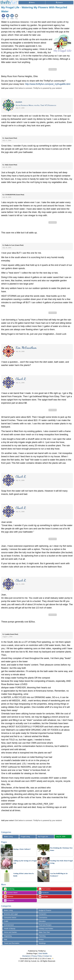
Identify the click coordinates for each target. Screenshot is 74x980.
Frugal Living (25, 837)
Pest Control (45, 889)
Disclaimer (26, 956)
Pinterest (9, 897)
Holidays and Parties (46, 929)
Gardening (9, 889)
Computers (43, 914)
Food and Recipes (45, 925)
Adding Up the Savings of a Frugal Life (25, 862)
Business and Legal (11, 914)
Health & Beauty (10, 929)
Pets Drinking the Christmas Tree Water (61, 849)
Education (42, 921)
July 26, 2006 (61, 837)
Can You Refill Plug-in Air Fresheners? (59, 875)
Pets (6, 940)
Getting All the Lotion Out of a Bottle (24, 875)
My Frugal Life (43, 837)
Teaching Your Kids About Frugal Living (61, 862)
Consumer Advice (10, 918)
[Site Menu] (32, 3)
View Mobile (43, 953)
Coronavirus (43, 918)
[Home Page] (9, 1)
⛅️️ (53, 959)
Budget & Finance (45, 910)
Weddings (42, 943)
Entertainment (9, 925)
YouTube (43, 897)
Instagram (9, 900)
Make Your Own (44, 932)
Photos (41, 940)
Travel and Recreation (12, 943)
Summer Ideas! (11, 893)
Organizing (8, 936)
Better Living (8, 837)
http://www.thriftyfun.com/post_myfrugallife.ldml (48, 84)
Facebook (44, 893)
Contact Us (48, 956)
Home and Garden (10, 932)
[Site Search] (59, 3)
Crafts (6, 921)
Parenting (42, 936)
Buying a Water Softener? (22, 849)
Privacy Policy (37, 956)
